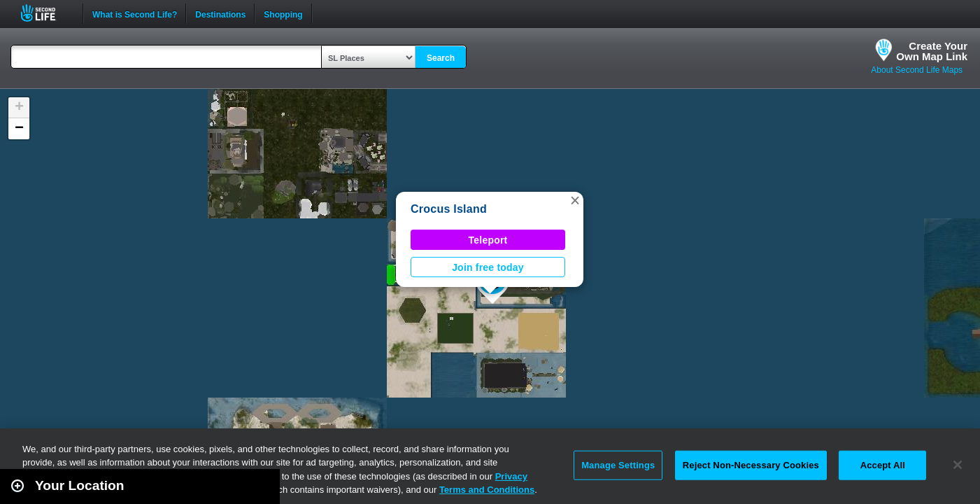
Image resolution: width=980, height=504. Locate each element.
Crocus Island (449, 209)
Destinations (220, 13)
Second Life (46, 13)
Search (441, 58)
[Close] (958, 465)
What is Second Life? (135, 13)
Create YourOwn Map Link (932, 51)
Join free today (488, 267)
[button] (575, 200)
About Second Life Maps (917, 70)
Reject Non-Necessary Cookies (751, 465)
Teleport (488, 240)
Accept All (883, 465)
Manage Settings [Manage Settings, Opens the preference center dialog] (618, 465)
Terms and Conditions (487, 490)
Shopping (283, 13)
